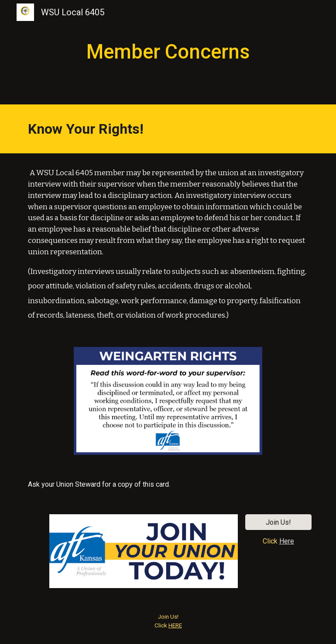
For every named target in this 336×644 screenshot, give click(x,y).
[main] (168, 52)
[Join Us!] (278, 522)
